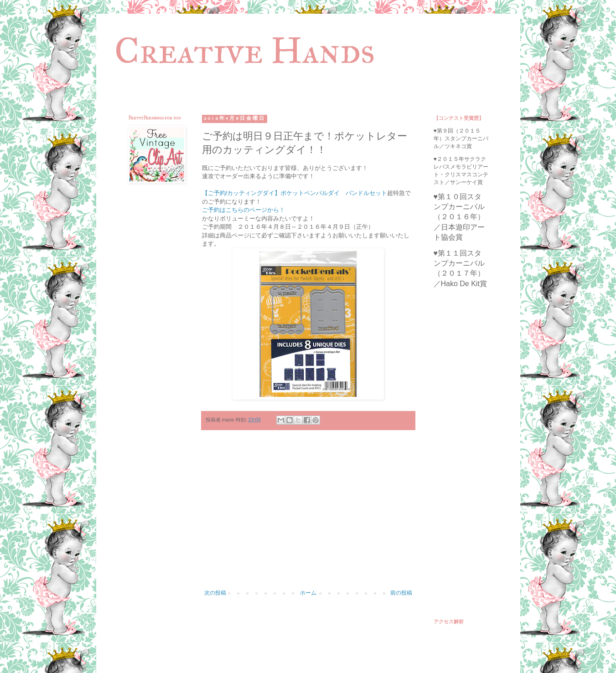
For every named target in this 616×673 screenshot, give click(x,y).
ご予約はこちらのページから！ (243, 210)
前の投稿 (401, 593)
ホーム (308, 593)
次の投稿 (215, 593)
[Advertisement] (308, 514)
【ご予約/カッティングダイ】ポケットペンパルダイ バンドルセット (295, 193)
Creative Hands (245, 51)
